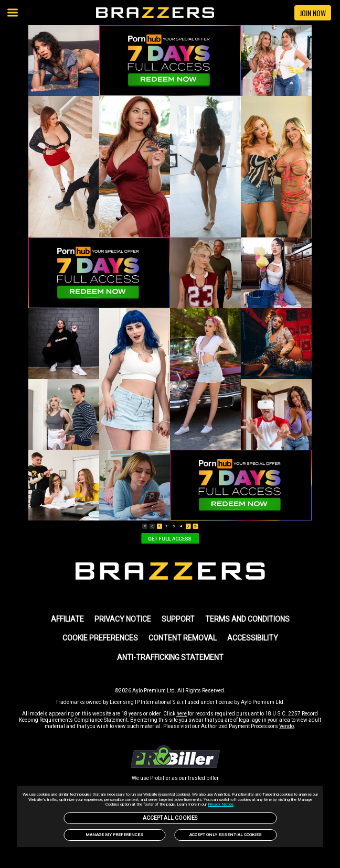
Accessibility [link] (253, 638)
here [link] (182, 714)
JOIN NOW (313, 13)
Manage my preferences (114, 835)
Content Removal (183, 638)
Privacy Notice (221, 804)
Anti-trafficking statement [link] (170, 657)
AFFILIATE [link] (67, 619)
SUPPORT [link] (178, 619)
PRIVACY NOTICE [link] (123, 619)
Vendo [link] (286, 726)
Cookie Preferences (100, 638)
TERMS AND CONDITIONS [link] (247, 619)
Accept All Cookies (170, 818)
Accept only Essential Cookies (226, 835)
